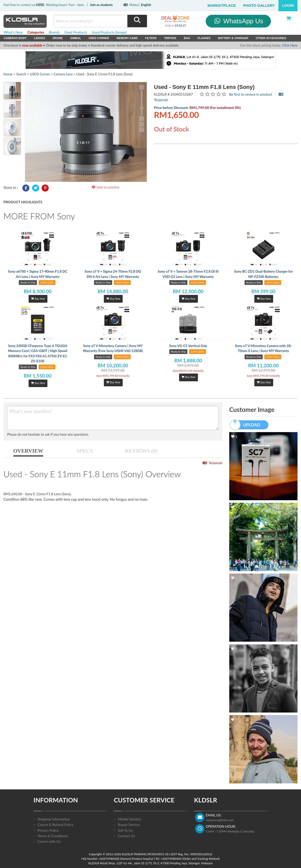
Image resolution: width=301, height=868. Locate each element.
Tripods (170, 38)
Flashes (204, 38)
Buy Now (38, 299)
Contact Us (126, 836)
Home (8, 74)
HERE (40, 5)
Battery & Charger (233, 38)
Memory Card (127, 38)
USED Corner (99, 38)
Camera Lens (63, 74)
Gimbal (76, 38)
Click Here (290, 45)
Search (21, 74)
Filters (151, 38)
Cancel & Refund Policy (56, 825)
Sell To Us (125, 830)
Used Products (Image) (109, 32)
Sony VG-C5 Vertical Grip (188, 346)
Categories (36, 32)
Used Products (76, 32)
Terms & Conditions (53, 836)
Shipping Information (54, 819)
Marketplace (222, 6)
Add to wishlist (105, 187)
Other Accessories (271, 38)
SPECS (85, 451)
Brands (54, 32)
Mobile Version (129, 819)
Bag (187, 38)
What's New (13, 32)
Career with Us (49, 841)
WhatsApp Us (238, 21)
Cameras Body (15, 38)
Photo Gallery (259, 6)
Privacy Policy (48, 830)
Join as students (101, 5)
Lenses (40, 38)
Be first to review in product (251, 94)
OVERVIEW (28, 451)
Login (288, 6)
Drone (58, 38)
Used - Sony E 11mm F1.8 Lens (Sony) (204, 87)
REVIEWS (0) (141, 451)
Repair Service (129, 825)
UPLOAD (247, 425)
